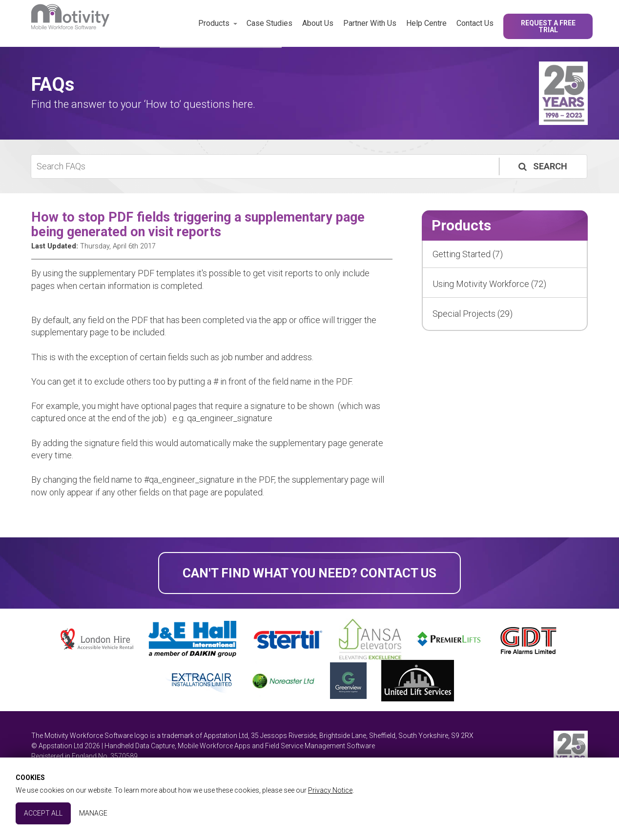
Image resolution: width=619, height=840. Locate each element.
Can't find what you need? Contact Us (309, 573)
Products (214, 23)
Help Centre (426, 23)
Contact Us (475, 23)
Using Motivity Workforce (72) (489, 284)
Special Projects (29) (473, 314)
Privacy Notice (330, 790)
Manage (93, 813)
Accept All (43, 813)
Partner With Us (370, 23)
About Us (318, 23)
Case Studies (269, 23)
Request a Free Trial (548, 26)
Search (542, 166)
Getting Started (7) (468, 254)
